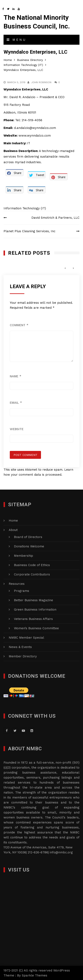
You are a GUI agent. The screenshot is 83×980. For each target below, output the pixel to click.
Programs (22, 591)
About (13, 530)
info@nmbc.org (61, 852)
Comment (19, 325)
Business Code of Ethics (32, 565)
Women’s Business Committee (36, 628)
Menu (16, 40)
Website (17, 429)
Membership (24, 556)
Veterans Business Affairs (33, 619)
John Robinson (41, 82)
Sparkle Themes (35, 975)
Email (16, 403)
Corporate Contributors (32, 574)
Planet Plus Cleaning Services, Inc (29, 231)
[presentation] (65, 268)
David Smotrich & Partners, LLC (55, 218)
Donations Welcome (29, 546)
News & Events (20, 647)
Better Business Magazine (33, 600)
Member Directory (23, 656)
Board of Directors (28, 537)
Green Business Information (35, 610)
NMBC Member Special (26, 638)
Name (15, 376)
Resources (17, 584)
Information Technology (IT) (25, 208)
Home (13, 521)
